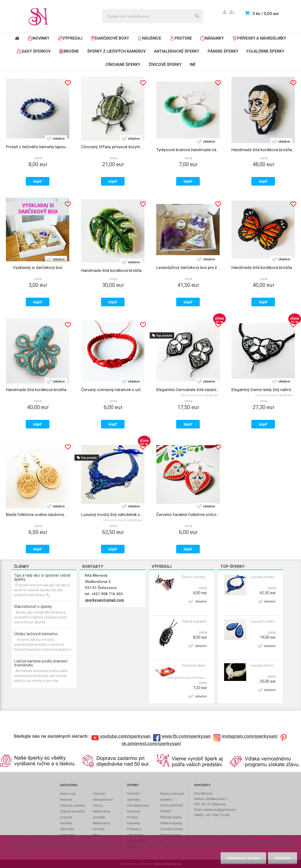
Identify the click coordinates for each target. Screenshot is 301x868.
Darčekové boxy (110, 38)
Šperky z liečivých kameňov (116, 51)
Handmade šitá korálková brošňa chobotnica (38, 390)
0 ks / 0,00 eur (266, 14)
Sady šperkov (34, 51)
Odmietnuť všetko (243, 858)
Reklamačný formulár (101, 826)
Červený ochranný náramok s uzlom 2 (113, 390)
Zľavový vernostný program (72, 814)
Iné (193, 65)
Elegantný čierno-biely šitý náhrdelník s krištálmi (263, 390)
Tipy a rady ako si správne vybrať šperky (42, 577)
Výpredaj (70, 38)
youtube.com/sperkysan (125, 736)
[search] (197, 16)
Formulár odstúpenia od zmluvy (103, 800)
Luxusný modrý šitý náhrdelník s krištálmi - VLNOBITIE (264, 577)
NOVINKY (39, 38)
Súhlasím (283, 858)
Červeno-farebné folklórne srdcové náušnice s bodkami (188, 515)
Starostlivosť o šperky (33, 607)
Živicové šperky (165, 65)
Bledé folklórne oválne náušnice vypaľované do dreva (38, 515)
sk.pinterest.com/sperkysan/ (151, 744)
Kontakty (66, 823)
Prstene (181, 38)
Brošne (69, 51)
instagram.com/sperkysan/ (250, 736)
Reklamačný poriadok (101, 814)
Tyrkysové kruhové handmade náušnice (188, 150)
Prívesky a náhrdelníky (259, 38)
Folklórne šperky (265, 51)
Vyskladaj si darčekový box (38, 267)
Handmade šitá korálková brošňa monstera (113, 270)
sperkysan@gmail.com (104, 600)
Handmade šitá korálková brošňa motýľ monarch (263, 267)
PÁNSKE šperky (223, 51)
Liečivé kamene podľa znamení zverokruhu (41, 663)
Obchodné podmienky (67, 832)
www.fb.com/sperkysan (186, 736)
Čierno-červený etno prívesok (195, 577)
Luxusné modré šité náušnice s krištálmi (264, 621)
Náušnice (149, 38)
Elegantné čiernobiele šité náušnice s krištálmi (188, 390)
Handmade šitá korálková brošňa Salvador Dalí (263, 150)
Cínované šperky (123, 65)
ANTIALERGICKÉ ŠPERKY (177, 51)
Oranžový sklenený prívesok (195, 665)
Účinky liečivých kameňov (36, 634)
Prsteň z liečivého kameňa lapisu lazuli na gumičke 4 (38, 147)
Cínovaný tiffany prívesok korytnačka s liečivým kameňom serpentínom (113, 147)
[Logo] (40, 16)
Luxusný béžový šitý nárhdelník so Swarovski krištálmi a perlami (264, 665)
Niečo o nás (68, 794)
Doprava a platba (73, 805)
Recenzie (66, 800)
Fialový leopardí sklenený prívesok (195, 621)
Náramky (212, 38)
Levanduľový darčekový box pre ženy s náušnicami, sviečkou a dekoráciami (188, 267)
